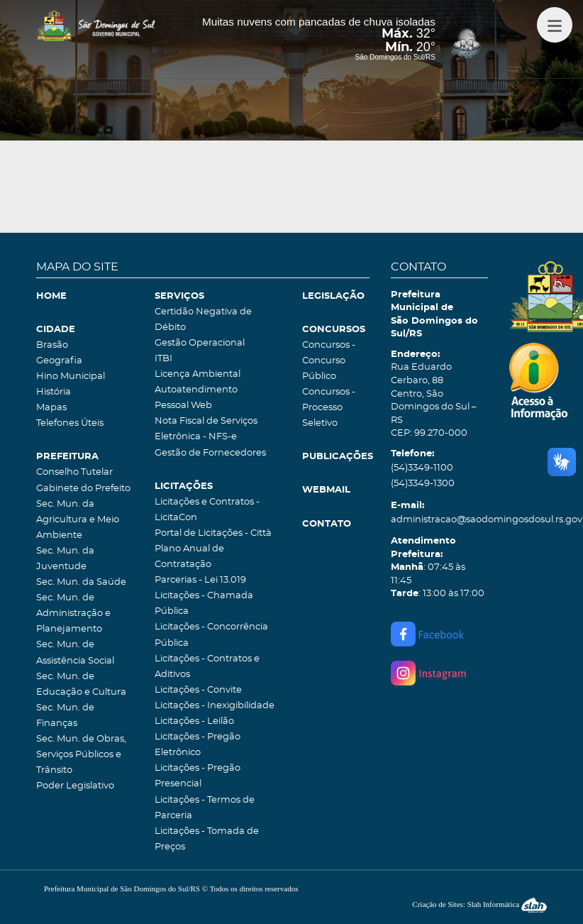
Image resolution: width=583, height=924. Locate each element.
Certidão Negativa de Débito (203, 320)
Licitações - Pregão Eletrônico (198, 745)
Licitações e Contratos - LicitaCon (207, 510)
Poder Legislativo (75, 786)
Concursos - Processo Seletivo (329, 408)
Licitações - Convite (198, 690)
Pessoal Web (183, 406)
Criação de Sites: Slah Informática (479, 904)
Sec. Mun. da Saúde (81, 582)
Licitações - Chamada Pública (204, 604)
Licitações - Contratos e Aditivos (207, 667)
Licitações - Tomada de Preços (207, 839)
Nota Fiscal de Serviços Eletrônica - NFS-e (206, 429)
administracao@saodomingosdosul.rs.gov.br (439, 520)
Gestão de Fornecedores (210, 453)
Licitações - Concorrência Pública (211, 635)
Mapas (51, 408)
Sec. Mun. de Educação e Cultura (81, 684)
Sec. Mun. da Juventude (65, 559)
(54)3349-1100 (422, 468)
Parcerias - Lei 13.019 (200, 580)
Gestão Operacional (200, 343)
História (54, 392)
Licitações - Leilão (194, 721)
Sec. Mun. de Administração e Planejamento (73, 614)
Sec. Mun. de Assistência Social (75, 653)
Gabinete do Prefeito (83, 489)
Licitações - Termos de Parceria (205, 808)
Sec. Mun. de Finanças (65, 716)
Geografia (59, 361)
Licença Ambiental (198, 374)
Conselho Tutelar (74, 472)
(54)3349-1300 (423, 484)
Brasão (52, 345)
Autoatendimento (196, 390)
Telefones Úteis (70, 423)
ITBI (163, 359)
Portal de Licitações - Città (213, 533)
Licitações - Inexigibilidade (215, 706)
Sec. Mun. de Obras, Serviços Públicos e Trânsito (81, 755)
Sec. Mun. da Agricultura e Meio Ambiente (78, 520)
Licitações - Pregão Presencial (198, 776)
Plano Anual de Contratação (189, 557)
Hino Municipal (71, 376)
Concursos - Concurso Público (329, 361)
